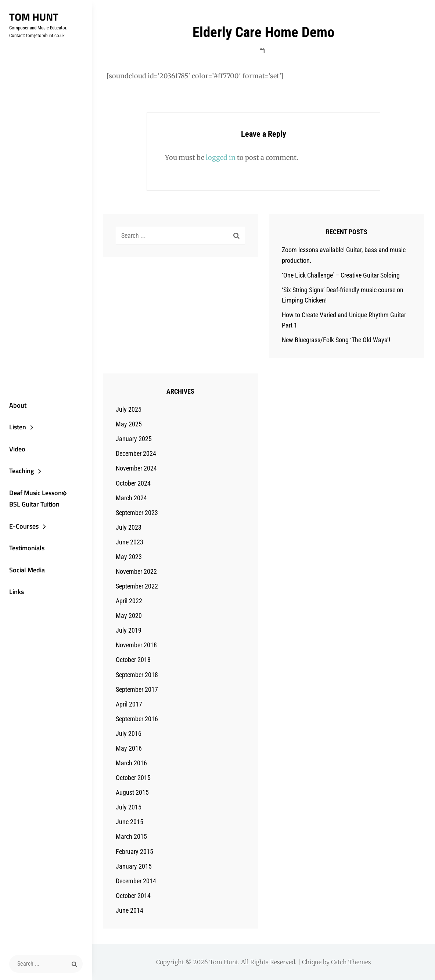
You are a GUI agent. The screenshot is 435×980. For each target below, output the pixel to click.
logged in (221, 158)
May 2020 (129, 616)
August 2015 (132, 792)
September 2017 (137, 689)
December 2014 (136, 881)
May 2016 (129, 748)
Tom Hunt (34, 17)
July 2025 (129, 409)
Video (17, 449)
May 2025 (129, 424)
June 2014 (130, 910)
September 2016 (137, 719)
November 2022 (136, 571)
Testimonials (27, 548)
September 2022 (137, 586)
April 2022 (129, 601)
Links (17, 592)
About (18, 405)
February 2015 (134, 852)
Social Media (27, 570)
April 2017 (129, 704)
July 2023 (129, 527)
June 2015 (130, 822)
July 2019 (129, 630)
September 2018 (137, 675)
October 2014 (133, 896)
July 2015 (129, 807)
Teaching (21, 471)
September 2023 (137, 513)
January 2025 (134, 439)
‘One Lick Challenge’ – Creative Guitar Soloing (341, 275)
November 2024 (136, 468)
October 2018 (133, 660)
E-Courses (24, 526)
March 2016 (131, 763)
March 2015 (131, 836)
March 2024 (131, 498)
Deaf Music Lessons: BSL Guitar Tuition (38, 499)
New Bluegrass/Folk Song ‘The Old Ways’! (336, 340)
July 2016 (129, 734)
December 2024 (136, 453)
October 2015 (133, 778)
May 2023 (129, 557)
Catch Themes (351, 962)
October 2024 (133, 483)
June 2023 (130, 542)
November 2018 (136, 645)
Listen (18, 427)
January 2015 (134, 866)
